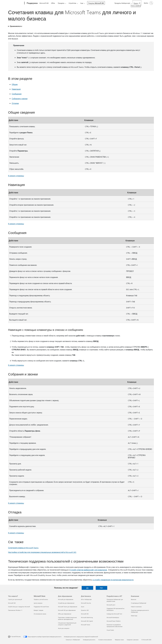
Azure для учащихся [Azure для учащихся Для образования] (64, 628)
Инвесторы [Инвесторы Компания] (134, 616)
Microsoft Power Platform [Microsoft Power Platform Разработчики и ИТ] (114, 621)
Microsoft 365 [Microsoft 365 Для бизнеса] (85, 614)
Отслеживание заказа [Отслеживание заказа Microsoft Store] (40, 614)
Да (87, 588)
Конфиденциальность (89, 640)
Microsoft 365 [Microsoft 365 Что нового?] (12, 603)
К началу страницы (16, 176)
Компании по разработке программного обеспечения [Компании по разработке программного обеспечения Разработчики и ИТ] (115, 626)
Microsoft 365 (44, 3)
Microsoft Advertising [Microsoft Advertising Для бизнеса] (87, 617)
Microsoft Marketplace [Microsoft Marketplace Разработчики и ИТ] (113, 617)
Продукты (61, 3)
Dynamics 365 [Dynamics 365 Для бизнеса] (85, 610)
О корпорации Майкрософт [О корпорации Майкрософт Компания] (139, 603)
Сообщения (17, 94)
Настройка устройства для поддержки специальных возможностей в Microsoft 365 (42, 552)
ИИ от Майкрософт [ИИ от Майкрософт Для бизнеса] (86, 599)
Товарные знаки (119, 640)
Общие (15, 84)
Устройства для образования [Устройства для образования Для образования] (66, 603)
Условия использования (105, 640)
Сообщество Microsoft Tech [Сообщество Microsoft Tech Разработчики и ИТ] (114, 614)
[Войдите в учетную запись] (148, 3)
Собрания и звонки (20, 99)
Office (53, 3)
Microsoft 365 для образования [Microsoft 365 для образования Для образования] (67, 610)
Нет (101, 588)
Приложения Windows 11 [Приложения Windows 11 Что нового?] (15, 610)
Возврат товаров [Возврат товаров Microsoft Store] (38, 610)
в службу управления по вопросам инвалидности (113, 580)
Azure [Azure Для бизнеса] (83, 607)
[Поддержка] (32, 3)
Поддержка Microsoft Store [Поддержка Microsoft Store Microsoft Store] (41, 607)
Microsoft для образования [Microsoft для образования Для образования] (66, 599)
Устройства (72, 3)
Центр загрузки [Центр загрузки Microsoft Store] (38, 603)
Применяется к (16, 26)
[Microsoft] (16, 3)
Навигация (16, 89)
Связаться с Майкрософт (73, 640)
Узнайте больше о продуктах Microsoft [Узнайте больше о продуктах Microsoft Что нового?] (19, 607)
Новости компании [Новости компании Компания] (136, 607)
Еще (82, 3)
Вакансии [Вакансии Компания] (134, 599)
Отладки (15, 103)
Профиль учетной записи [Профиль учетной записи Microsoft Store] (41, 599)
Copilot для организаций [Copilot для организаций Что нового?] (15, 599)
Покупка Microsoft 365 (96, 3)
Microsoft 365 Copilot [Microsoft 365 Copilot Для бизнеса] (87, 621)
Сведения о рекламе (133, 640)
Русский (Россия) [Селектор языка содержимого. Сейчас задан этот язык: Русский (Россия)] (16, 637)
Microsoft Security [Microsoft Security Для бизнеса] (86, 603)
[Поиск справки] (137, 3)
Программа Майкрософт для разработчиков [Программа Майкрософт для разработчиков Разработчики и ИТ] (115, 600)
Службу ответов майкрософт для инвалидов (89, 570)
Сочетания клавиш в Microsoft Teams (23, 548)
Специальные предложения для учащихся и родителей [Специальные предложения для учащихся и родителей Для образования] (67, 624)
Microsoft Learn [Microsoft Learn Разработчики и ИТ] (111, 605)
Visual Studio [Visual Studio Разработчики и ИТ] (110, 630)
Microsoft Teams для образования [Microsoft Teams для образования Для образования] (68, 607)
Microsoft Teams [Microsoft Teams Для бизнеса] (86, 625)
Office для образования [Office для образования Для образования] (65, 614)
